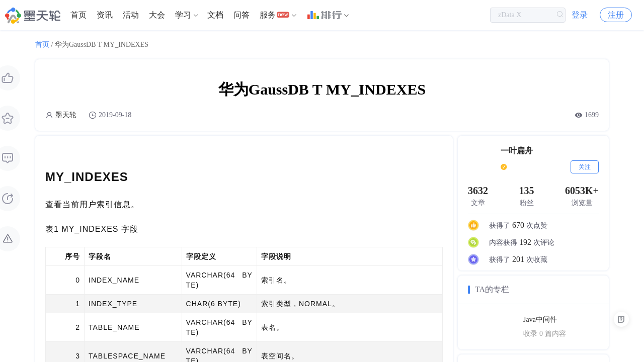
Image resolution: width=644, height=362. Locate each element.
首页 (78, 15)
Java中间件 (540, 320)
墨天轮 (66, 115)
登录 (580, 15)
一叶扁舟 (517, 151)
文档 (215, 15)
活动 (131, 15)
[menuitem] (78, 15)
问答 (242, 15)
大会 (157, 15)
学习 (183, 15)
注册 (616, 15)
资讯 (105, 15)
